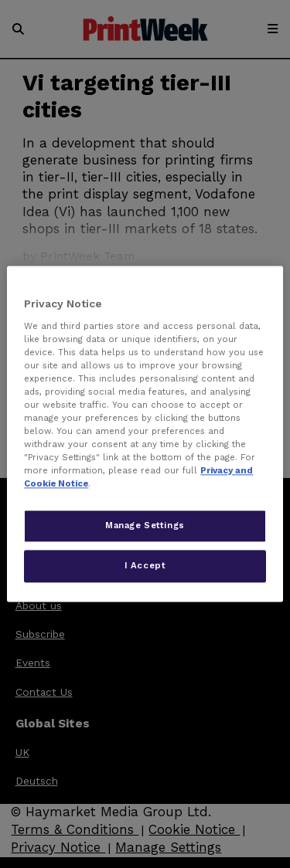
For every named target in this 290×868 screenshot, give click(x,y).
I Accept (145, 566)
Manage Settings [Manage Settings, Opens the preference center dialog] (145, 526)
